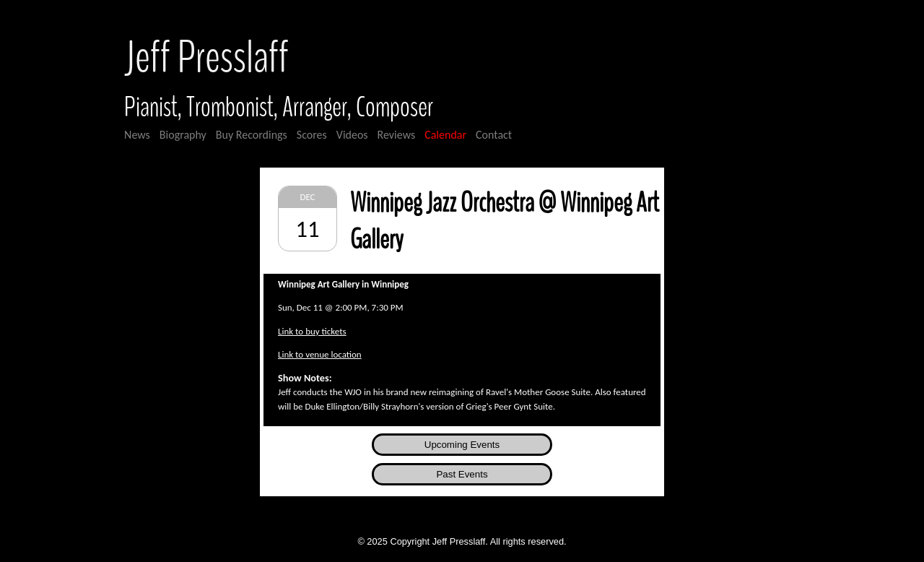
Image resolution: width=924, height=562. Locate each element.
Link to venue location (320, 354)
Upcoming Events (462, 445)
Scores (312, 135)
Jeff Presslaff (206, 59)
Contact (494, 135)
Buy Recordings (252, 135)
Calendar (445, 135)
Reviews (397, 135)
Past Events (462, 474)
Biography (183, 135)
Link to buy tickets (312, 331)
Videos (352, 135)
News (137, 135)
